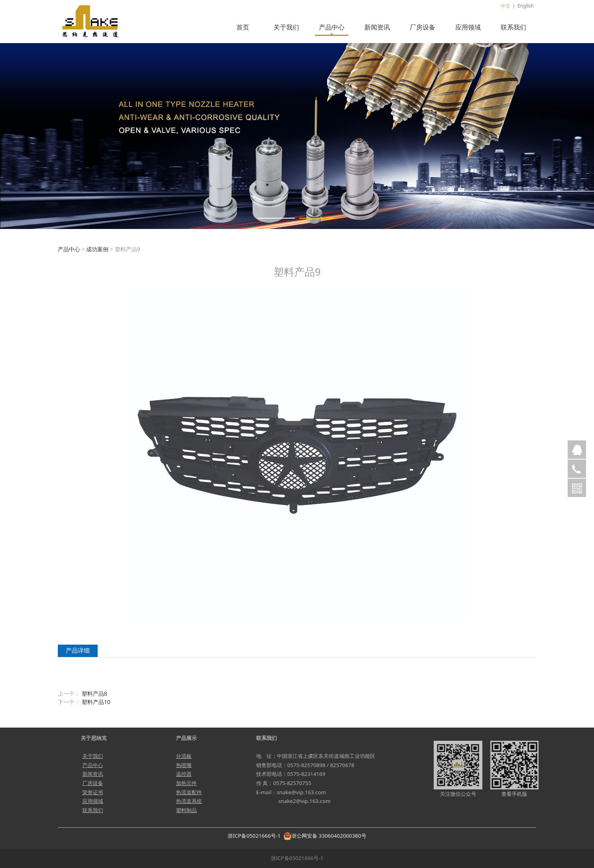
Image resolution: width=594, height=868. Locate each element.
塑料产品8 (94, 693)
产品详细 (78, 650)
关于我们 (286, 27)
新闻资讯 (377, 27)
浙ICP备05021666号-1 (254, 836)
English (526, 6)
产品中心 (332, 27)
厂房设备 (423, 27)
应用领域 (468, 27)
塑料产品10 (96, 702)
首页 (243, 27)
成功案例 (97, 249)
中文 (505, 6)
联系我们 (513, 27)
